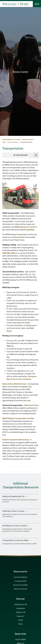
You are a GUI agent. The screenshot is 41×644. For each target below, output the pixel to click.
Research (21, 616)
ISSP (4, 142)
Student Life (21, 612)
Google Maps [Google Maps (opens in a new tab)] (29, 230)
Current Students (21, 577)
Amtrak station (19, 237)
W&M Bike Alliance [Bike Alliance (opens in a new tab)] (10, 253)
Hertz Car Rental (24, 379)
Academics (21, 608)
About (21, 620)
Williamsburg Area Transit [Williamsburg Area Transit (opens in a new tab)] (25, 227)
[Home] (16, 4)
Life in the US (13, 142)
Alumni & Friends (21, 589)
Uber (34, 272)
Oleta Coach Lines (31, 405)
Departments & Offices (11, 140)
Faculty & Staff (21, 581)
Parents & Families (20, 585)
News (20, 624)
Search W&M (20, 640)
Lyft (27, 272)
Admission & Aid (21, 605)
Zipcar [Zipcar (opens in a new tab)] (19, 323)
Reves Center (21, 72)
